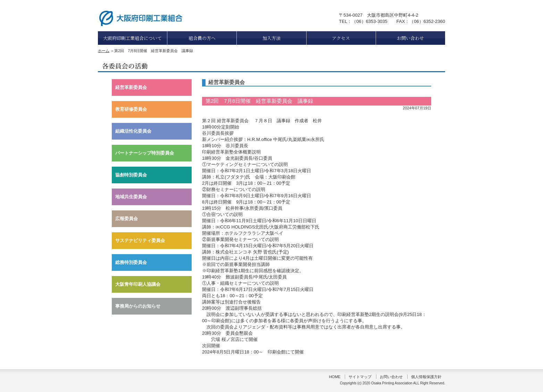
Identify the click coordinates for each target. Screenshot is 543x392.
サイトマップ (360, 377)
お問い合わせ (410, 38)
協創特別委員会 (131, 175)
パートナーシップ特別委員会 (145, 153)
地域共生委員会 (131, 197)
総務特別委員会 (131, 262)
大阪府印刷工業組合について (132, 38)
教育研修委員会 (131, 109)
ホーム (104, 51)
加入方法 (271, 38)
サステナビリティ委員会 (140, 240)
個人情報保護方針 (426, 377)
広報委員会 (127, 219)
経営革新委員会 (131, 87)
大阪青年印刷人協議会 (138, 284)
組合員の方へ (202, 38)
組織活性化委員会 (133, 131)
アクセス (341, 38)
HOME (335, 377)
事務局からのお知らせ (138, 306)
